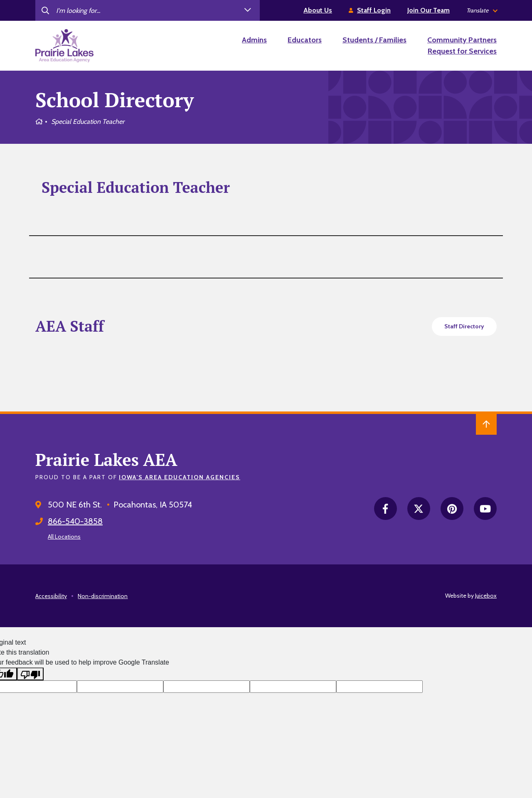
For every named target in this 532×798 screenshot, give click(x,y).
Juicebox (486, 596)
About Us (318, 10)
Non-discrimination (103, 596)
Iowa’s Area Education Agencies (180, 477)
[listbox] (482, 11)
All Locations (64, 537)
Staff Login (374, 10)
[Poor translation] (30, 674)
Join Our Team (429, 10)
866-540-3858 (75, 521)
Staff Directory (464, 326)
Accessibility (51, 596)
